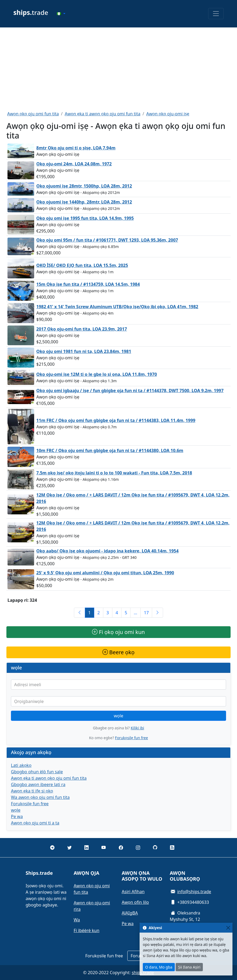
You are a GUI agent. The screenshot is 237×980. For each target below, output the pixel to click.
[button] (61, 14)
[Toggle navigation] (216, 14)
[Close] (228, 928)
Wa (77, 920)
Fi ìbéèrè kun (86, 930)
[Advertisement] (118, 69)
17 (146, 613)
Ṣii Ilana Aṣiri (189, 967)
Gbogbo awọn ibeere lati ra (38, 784)
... (135, 613)
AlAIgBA (130, 913)
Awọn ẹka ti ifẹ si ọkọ (32, 791)
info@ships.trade (194, 892)
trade (31, 12)
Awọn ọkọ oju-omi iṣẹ (168, 114)
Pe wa (17, 816)
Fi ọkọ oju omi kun (118, 632)
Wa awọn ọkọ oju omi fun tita (40, 797)
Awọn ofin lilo (135, 902)
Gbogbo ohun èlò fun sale (37, 772)
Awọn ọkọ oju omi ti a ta (35, 823)
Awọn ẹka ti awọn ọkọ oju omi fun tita (102, 114)
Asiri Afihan (133, 892)
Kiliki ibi (137, 728)
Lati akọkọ (21, 765)
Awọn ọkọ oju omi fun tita (33, 114)
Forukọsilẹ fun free (131, 738)
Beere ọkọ (118, 652)
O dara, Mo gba (159, 967)
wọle (118, 716)
